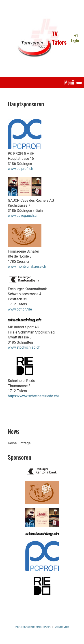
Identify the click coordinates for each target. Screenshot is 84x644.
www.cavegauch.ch (23, 216)
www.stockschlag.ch (24, 347)
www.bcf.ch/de (20, 309)
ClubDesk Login (62, 627)
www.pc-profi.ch (20, 169)
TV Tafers (59, 38)
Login (75, 38)
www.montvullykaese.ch (27, 266)
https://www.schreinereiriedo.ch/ (34, 396)
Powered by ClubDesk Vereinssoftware (33, 627)
